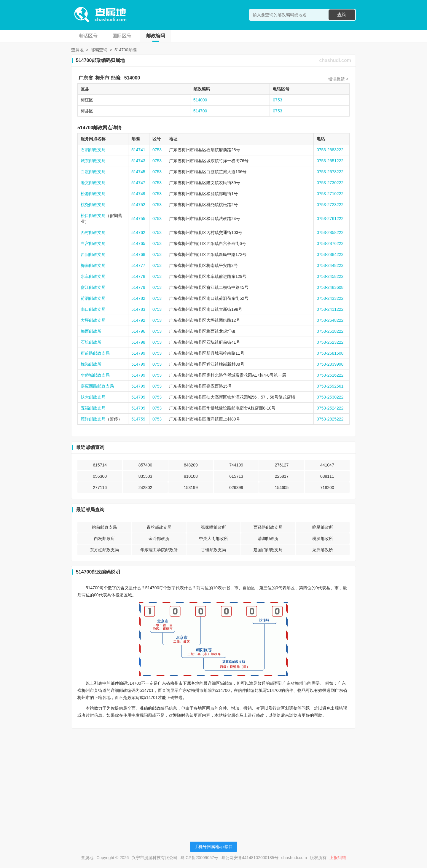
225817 (282, 476)
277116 (100, 488)
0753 (277, 100)
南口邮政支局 (93, 309)
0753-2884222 (330, 254)
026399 (236, 488)
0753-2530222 (330, 397)
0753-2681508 (330, 353)
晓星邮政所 (323, 527)
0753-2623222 (330, 342)
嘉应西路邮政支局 (97, 386)
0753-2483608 (330, 287)
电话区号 (88, 36)
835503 (145, 476)
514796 (138, 331)
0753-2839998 (330, 364)
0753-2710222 (330, 194)
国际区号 (122, 36)
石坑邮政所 (91, 342)
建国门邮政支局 (268, 550)
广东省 (86, 78)
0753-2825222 (330, 419)
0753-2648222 (330, 320)
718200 (327, 488)
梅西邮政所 (91, 331)
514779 (138, 287)
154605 (282, 488)
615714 (100, 465)
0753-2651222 (330, 161)
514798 (138, 342)
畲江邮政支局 (93, 287)
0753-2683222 (330, 150)
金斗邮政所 (159, 539)
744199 (236, 465)
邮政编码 (156, 36)
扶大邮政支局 (93, 397)
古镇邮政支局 (213, 550)
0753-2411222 (330, 309)
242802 (145, 488)
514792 (138, 320)
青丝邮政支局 (159, 527)
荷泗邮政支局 (93, 298)
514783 (138, 309)
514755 (138, 219)
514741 (138, 150)
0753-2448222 (330, 265)
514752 (138, 205)
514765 (138, 243)
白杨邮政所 (104, 539)
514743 (138, 161)
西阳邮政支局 (93, 254)
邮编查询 (99, 50)
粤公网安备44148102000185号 (250, 858)
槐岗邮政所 (91, 364)
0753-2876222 (330, 243)
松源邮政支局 (93, 194)
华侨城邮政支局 (95, 375)
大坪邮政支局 (93, 320)
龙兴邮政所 (323, 550)
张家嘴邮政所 (213, 527)
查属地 (77, 50)
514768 (138, 254)
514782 (138, 298)
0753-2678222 (330, 172)
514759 (138, 419)
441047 (327, 465)
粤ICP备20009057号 (199, 858)
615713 (236, 476)
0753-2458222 (330, 276)
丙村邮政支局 (93, 232)
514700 (200, 111)
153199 (191, 488)
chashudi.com (335, 60)
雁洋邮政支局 (93, 419)
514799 (138, 353)
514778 (138, 276)
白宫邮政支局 (93, 243)
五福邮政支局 (93, 408)
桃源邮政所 (323, 539)
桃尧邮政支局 (93, 205)
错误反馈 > (338, 79)
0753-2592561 (330, 386)
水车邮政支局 (93, 276)
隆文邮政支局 (93, 183)
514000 (132, 78)
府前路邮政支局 (95, 353)
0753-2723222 (330, 205)
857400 (145, 465)
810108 (191, 476)
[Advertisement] (213, 775)
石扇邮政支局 (93, 150)
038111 (327, 476)
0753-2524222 (330, 408)
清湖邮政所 (268, 539)
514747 (138, 183)
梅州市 (102, 78)
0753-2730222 (330, 183)
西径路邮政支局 (268, 527)
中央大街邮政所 (213, 539)
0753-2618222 (330, 331)
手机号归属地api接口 (214, 847)
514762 (138, 232)
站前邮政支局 (104, 527)
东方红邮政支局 (104, 550)
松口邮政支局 (93, 216)
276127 (282, 465)
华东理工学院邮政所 (159, 550)
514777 (138, 265)
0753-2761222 (330, 219)
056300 (100, 476)
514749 (138, 194)
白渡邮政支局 (93, 172)
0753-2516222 (330, 375)
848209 (191, 465)
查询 (342, 15)
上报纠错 (338, 858)
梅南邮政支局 (93, 265)
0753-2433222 (330, 298)
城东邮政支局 (93, 161)
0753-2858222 (330, 232)
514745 (138, 172)
